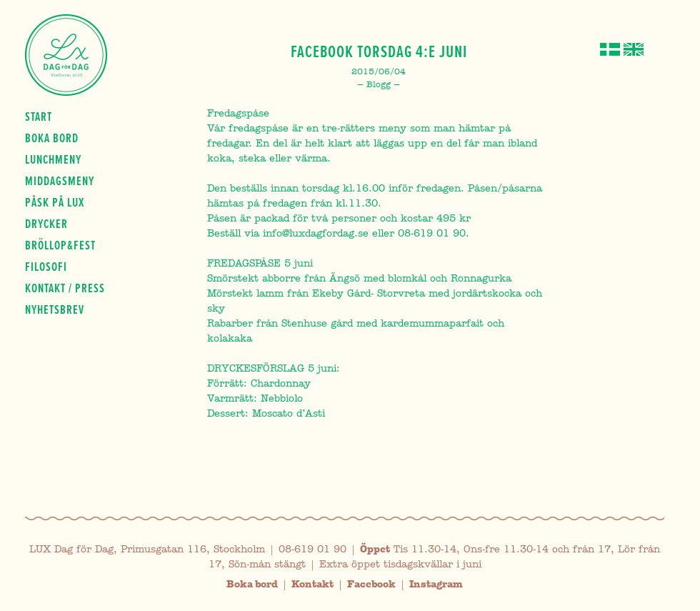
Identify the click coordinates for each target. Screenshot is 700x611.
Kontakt (312, 584)
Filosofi (46, 267)
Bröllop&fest (60, 245)
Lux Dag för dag (66, 55)
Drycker (46, 224)
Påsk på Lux (55, 202)
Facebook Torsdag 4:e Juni (379, 51)
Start (39, 116)
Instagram (436, 584)
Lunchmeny (53, 159)
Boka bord (52, 138)
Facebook (371, 584)
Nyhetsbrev (55, 309)
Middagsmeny (60, 181)
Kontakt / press (65, 288)
